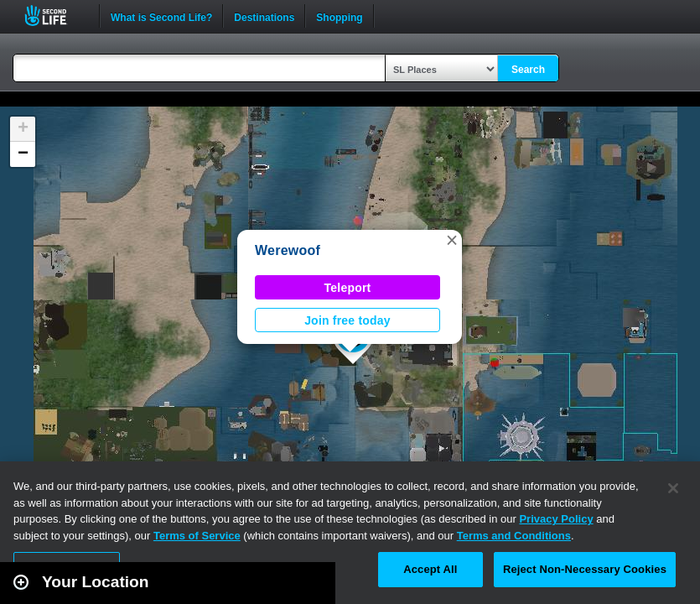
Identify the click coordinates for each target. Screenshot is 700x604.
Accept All (430, 569)
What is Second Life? (161, 16)
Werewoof (288, 250)
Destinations (264, 16)
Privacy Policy (556, 519)
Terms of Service (197, 536)
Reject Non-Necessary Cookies (585, 569)
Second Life (55, 16)
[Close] (673, 488)
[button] (452, 240)
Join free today (347, 320)
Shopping (339, 16)
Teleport (348, 288)
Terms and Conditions (514, 536)
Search (528, 70)
